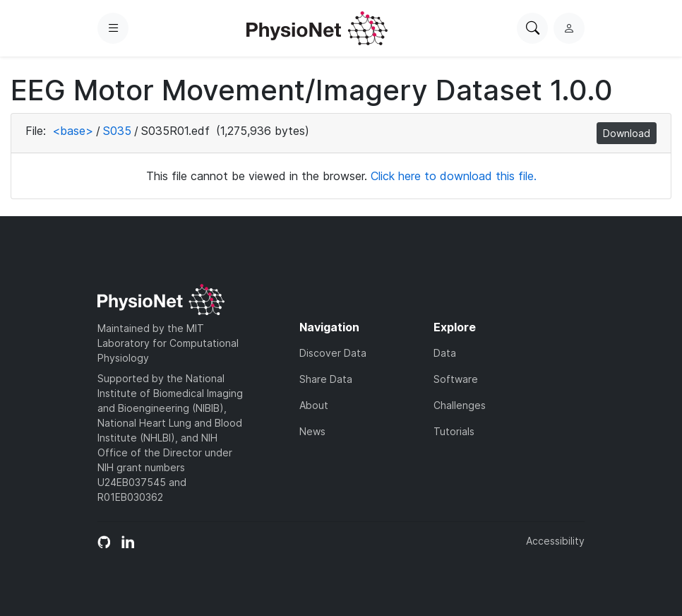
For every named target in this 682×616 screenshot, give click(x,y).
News (312, 431)
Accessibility (555, 541)
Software (456, 379)
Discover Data (333, 353)
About (314, 405)
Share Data (326, 379)
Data (445, 353)
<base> (73, 131)
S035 (117, 131)
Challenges (460, 405)
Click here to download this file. (454, 176)
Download (627, 133)
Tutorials (454, 431)
